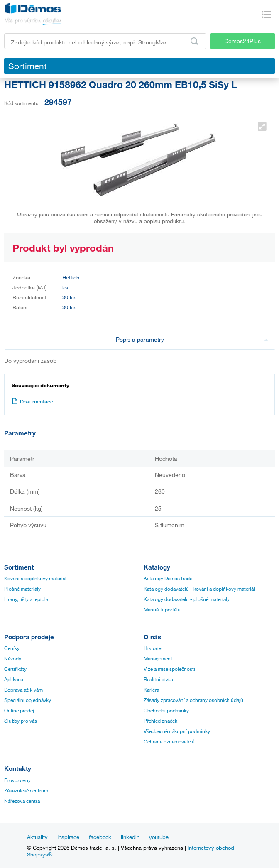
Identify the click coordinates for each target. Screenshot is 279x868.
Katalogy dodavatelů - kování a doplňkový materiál (199, 589)
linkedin (130, 837)
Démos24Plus (242, 41)
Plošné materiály (22, 589)
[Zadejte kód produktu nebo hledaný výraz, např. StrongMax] (105, 41)
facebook (100, 837)
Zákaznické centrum (26, 790)
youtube (159, 837)
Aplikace (13, 679)
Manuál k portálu (162, 609)
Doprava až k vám (23, 690)
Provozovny (17, 780)
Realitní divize (159, 679)
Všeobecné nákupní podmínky (177, 731)
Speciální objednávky (28, 700)
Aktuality (37, 837)
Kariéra (151, 690)
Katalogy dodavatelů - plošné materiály (187, 599)
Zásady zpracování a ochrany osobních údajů (193, 700)
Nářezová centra (22, 801)
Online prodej (19, 710)
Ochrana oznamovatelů (169, 741)
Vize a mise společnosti (169, 669)
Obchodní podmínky (166, 710)
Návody (13, 658)
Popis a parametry (192, 339)
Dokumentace (32, 401)
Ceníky (12, 648)
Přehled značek (160, 721)
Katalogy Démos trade (168, 578)
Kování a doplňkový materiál (35, 578)
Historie (152, 648)
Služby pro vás (21, 721)
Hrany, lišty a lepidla (26, 599)
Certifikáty (15, 669)
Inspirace (68, 837)
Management (158, 658)
